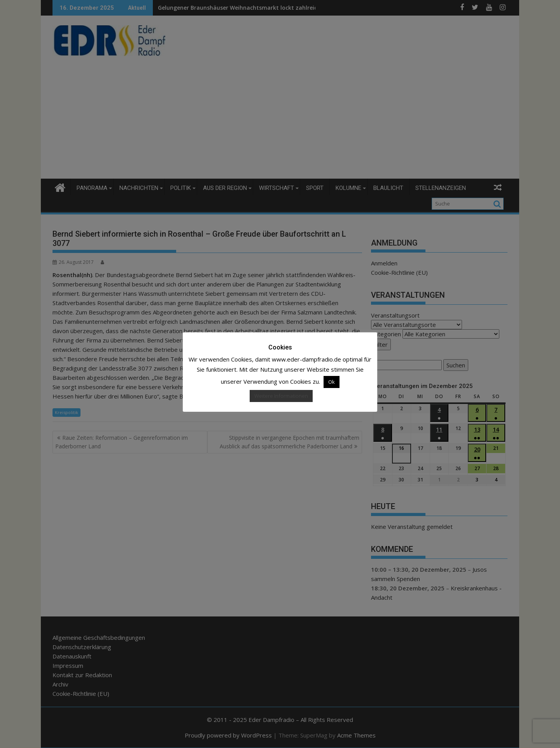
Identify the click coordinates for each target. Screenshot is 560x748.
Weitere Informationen (281, 396)
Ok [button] (332, 382)
